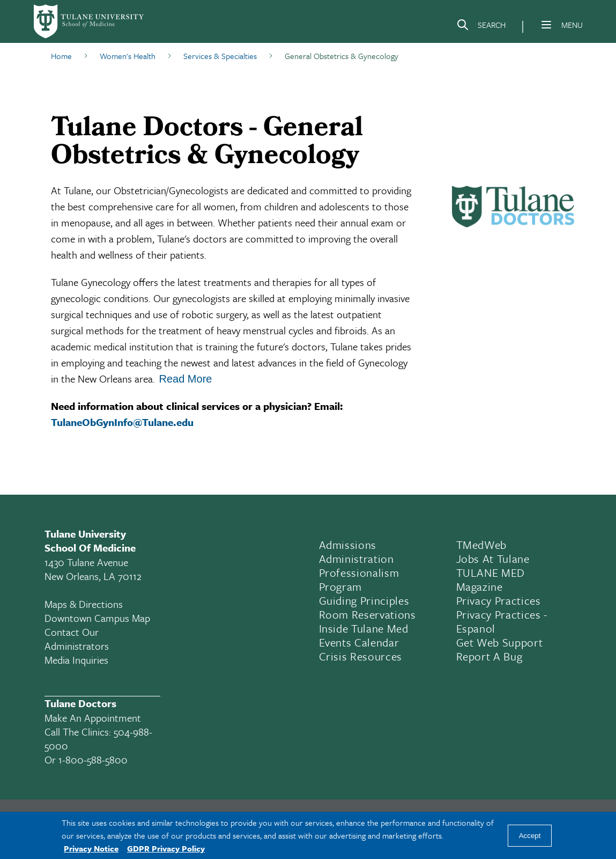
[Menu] (546, 25)
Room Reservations (368, 614)
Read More (186, 379)
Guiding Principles (364, 600)
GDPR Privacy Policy (166, 848)
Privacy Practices (499, 600)
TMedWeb (482, 545)
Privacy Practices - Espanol (502, 621)
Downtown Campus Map (97, 618)
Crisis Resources (361, 656)
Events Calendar (359, 642)
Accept (530, 836)
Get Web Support (500, 642)
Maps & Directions (84, 604)
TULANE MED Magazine (491, 579)
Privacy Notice (91, 848)
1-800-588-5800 (93, 759)
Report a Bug (489, 656)
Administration (357, 559)
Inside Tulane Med (364, 628)
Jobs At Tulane (493, 559)
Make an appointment (93, 718)
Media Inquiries (76, 660)
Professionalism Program (359, 579)
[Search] (481, 27)
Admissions (348, 545)
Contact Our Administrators (77, 639)
